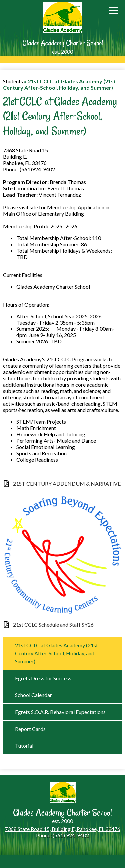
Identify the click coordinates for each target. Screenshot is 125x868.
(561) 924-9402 (71, 835)
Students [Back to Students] (13, 81)
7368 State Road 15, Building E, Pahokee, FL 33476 (62, 829)
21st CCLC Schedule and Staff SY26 (53, 625)
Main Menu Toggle (114, 10)
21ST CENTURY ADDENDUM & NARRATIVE (67, 483)
